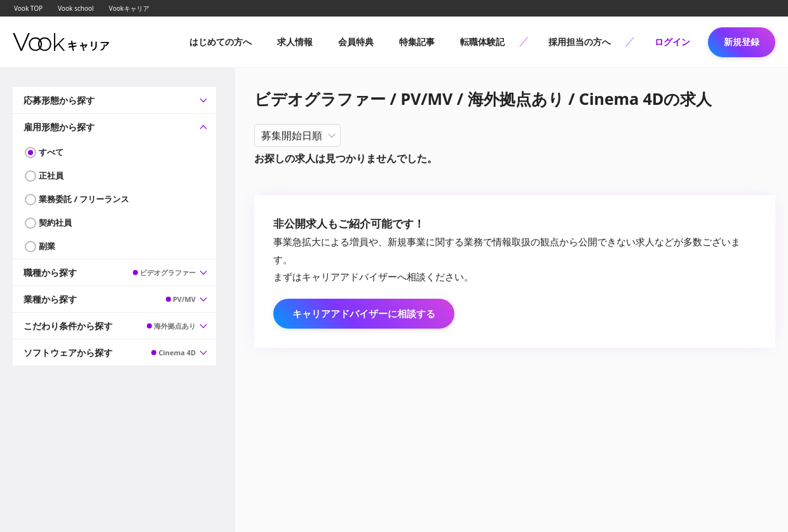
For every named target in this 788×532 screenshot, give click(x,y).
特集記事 (417, 42)
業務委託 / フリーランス (84, 199)
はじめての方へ (221, 42)
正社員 (51, 175)
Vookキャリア (129, 8)
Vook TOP (28, 8)
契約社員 (55, 222)
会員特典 (356, 42)
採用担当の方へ (580, 42)
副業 (47, 246)
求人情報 (295, 42)
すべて (51, 152)
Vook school (76, 8)
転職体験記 (482, 42)
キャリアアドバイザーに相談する (364, 313)
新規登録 (742, 42)
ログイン (672, 42)
